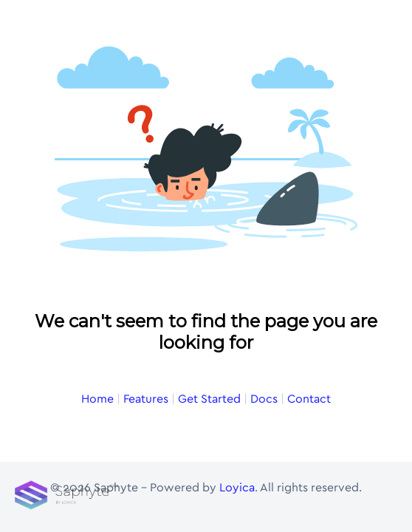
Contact (309, 399)
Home (97, 399)
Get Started (209, 399)
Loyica (237, 488)
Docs (264, 399)
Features (146, 399)
